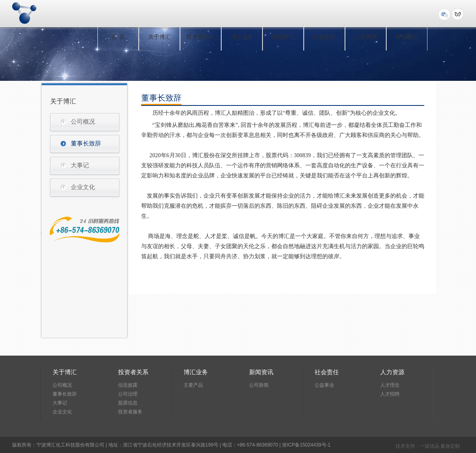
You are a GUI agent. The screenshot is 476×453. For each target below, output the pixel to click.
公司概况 (83, 122)
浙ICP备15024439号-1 (306, 445)
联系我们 (407, 37)
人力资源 (366, 37)
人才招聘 (390, 394)
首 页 (118, 37)
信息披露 (128, 385)
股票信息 (128, 403)
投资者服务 (130, 412)
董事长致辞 (86, 143)
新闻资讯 (283, 37)
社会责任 (324, 37)
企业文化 (83, 187)
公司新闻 (259, 385)
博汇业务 (242, 37)
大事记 (80, 165)
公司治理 (128, 394)
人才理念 (390, 385)
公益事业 (324, 385)
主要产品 (193, 385)
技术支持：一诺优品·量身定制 (428, 446)
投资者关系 (201, 37)
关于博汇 (159, 37)
